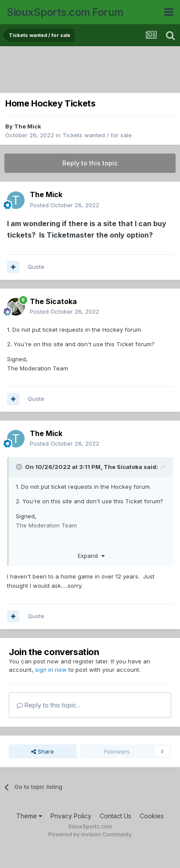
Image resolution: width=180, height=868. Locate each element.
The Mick (28, 126)
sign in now (51, 670)
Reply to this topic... (49, 705)
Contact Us (115, 816)
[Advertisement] (92, 70)
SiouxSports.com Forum (65, 12)
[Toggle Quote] (20, 467)
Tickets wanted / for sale (97, 135)
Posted (65, 205)
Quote (36, 267)
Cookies (152, 816)
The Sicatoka (53, 301)
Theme (29, 816)
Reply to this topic (90, 163)
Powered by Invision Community (90, 834)
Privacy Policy (71, 816)
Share (43, 751)
